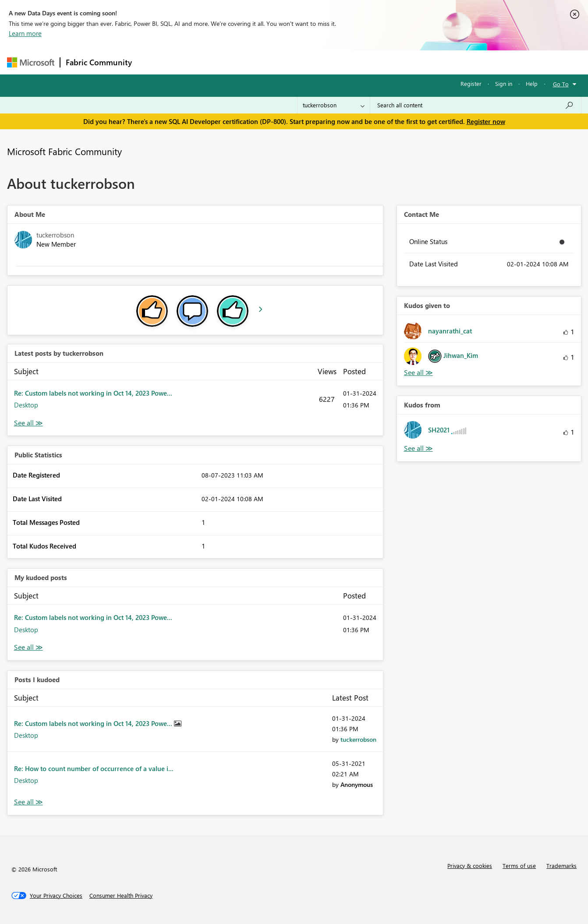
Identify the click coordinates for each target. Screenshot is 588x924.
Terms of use (519, 866)
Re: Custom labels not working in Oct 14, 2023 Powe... (93, 393)
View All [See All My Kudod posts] (28, 647)
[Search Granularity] (334, 105)
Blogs (305, 62)
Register (471, 83)
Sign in (504, 83)
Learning (338, 62)
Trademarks (561, 866)
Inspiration (190, 62)
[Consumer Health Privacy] (121, 896)
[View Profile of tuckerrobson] (358, 739)
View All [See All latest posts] (28, 423)
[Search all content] (476, 105)
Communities (265, 62)
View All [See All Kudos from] (418, 448)
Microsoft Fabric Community (64, 151)
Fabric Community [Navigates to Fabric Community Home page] (99, 62)
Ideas (226, 62)
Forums (152, 62)
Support (375, 62)
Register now (486, 121)
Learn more (25, 33)
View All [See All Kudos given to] (418, 373)
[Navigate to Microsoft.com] (31, 62)
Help (532, 83)
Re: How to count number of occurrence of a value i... (94, 768)
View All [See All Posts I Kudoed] (28, 802)
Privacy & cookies (470, 866)
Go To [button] (561, 84)
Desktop (26, 405)
